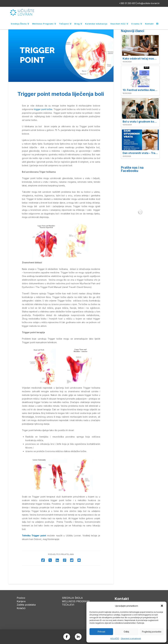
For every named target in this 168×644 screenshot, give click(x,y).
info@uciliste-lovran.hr (148, 3)
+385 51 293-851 (127, 3)
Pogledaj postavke (152, 632)
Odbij (126, 632)
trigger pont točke (43, 109)
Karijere (21, 601)
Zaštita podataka (26, 605)
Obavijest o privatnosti (131, 638)
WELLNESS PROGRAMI (76, 601)
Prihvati (101, 632)
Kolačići (21, 608)
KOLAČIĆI (115, 638)
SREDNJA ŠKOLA (72, 598)
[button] (162, 606)
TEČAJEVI (68, 605)
